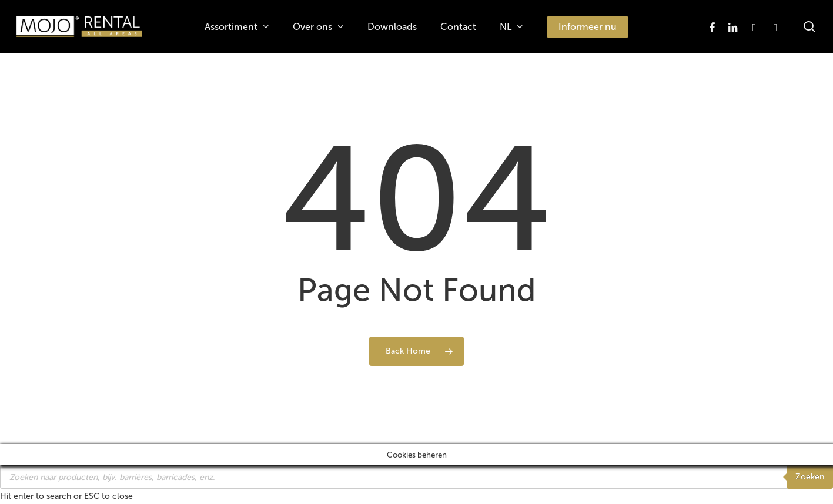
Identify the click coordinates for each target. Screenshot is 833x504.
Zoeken (810, 477)
